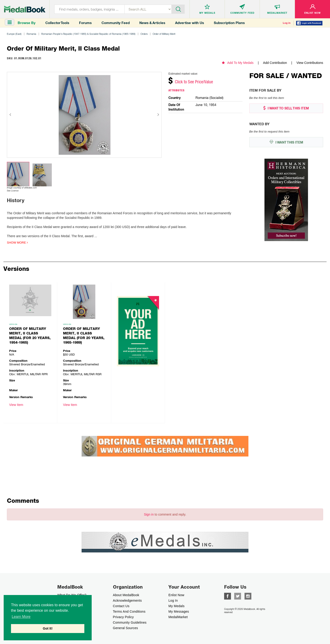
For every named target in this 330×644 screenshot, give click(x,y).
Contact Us (121, 606)
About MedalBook (126, 595)
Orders (144, 34)
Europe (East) (14, 34)
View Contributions (310, 63)
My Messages (179, 611)
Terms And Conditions (129, 611)
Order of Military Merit (164, 34)
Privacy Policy (123, 617)
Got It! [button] (48, 628)
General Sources (126, 628)
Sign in (149, 514)
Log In (173, 601)
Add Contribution (275, 63)
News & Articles (152, 23)
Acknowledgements (127, 601)
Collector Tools (57, 23)
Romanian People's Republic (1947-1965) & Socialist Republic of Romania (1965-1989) (88, 34)
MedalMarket (178, 617)
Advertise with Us (190, 23)
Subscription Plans (229, 23)
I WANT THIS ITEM (286, 142)
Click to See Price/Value (194, 82)
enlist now (176, 595)
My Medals (176, 606)
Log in (287, 23)
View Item (16, 405)
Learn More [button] (21, 617)
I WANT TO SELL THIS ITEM (286, 108)
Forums (85, 23)
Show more (17, 243)
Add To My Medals (238, 63)
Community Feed (116, 23)
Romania (31, 34)
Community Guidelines (130, 622)
